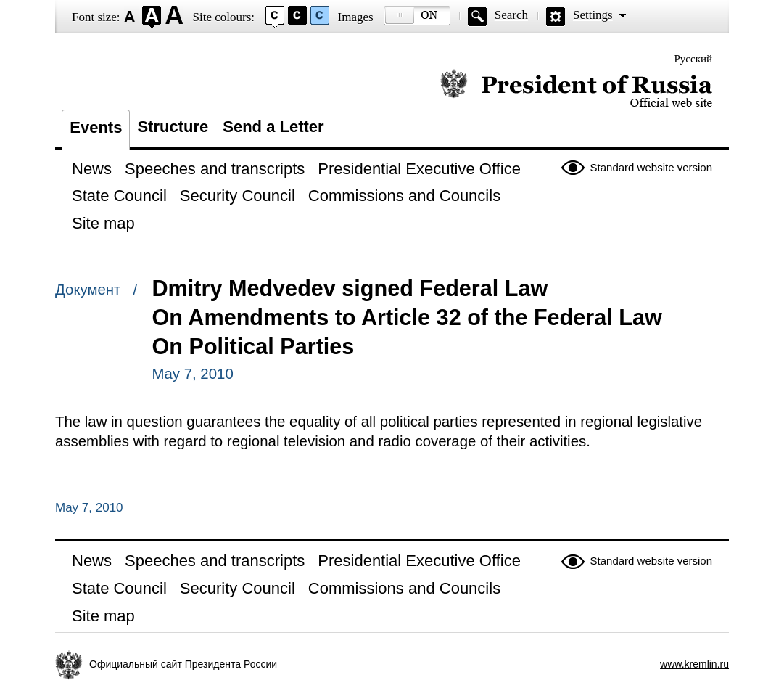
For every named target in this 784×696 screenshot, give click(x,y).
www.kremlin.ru (694, 664)
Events (96, 127)
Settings (593, 15)
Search (511, 15)
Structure (173, 127)
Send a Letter (273, 127)
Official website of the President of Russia (576, 89)
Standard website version (651, 167)
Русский (694, 59)
